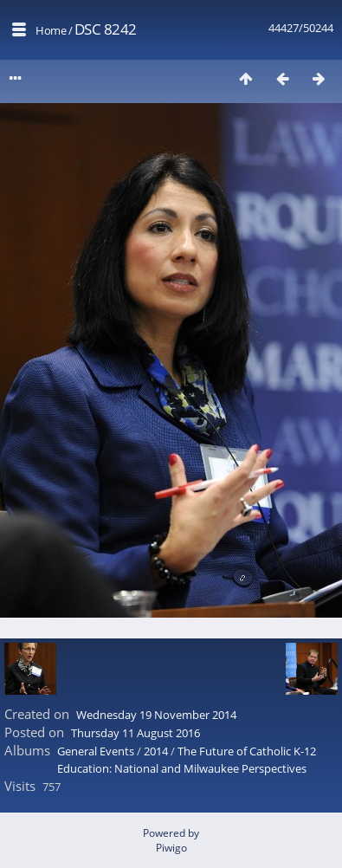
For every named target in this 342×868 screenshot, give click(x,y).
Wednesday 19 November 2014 (156, 715)
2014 (156, 751)
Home (51, 30)
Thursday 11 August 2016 (136, 733)
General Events (96, 751)
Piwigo (171, 848)
